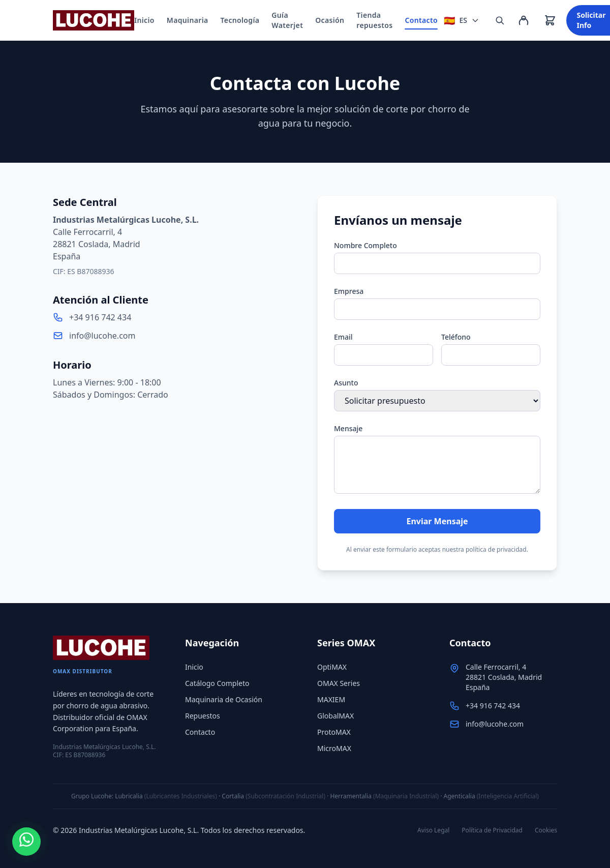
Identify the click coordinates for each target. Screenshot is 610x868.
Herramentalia (350, 796)
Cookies (546, 830)
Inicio (144, 20)
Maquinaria (188, 20)
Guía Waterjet (287, 20)
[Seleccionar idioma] (462, 20)
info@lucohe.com (102, 336)
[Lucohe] (94, 20)
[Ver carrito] (550, 20)
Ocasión (330, 20)
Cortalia (233, 796)
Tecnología (240, 20)
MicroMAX (334, 748)
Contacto (421, 22)
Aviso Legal (433, 830)
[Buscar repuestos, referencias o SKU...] (500, 20)
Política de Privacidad (492, 830)
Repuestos (203, 716)
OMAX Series (339, 683)
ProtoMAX (334, 732)
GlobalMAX (335, 716)
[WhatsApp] (26, 842)
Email (343, 337)
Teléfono (456, 337)
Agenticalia (460, 796)
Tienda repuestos (374, 20)
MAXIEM (331, 699)
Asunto (346, 383)
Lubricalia (129, 796)
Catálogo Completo (217, 683)
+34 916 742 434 (100, 317)
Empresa (349, 291)
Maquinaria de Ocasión (224, 699)
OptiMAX (332, 667)
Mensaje (348, 428)
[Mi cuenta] (524, 20)
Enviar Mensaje (437, 521)
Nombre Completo (365, 245)
